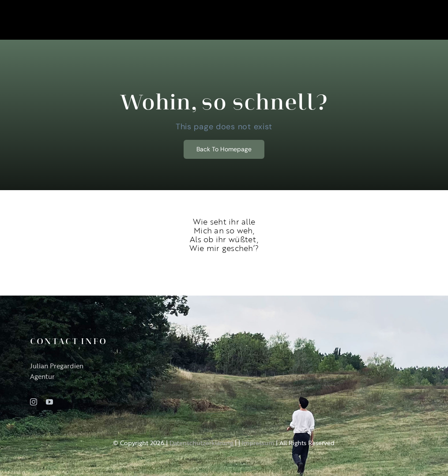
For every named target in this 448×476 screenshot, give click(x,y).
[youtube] (49, 402)
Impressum (258, 443)
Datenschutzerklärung (201, 443)
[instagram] (34, 402)
